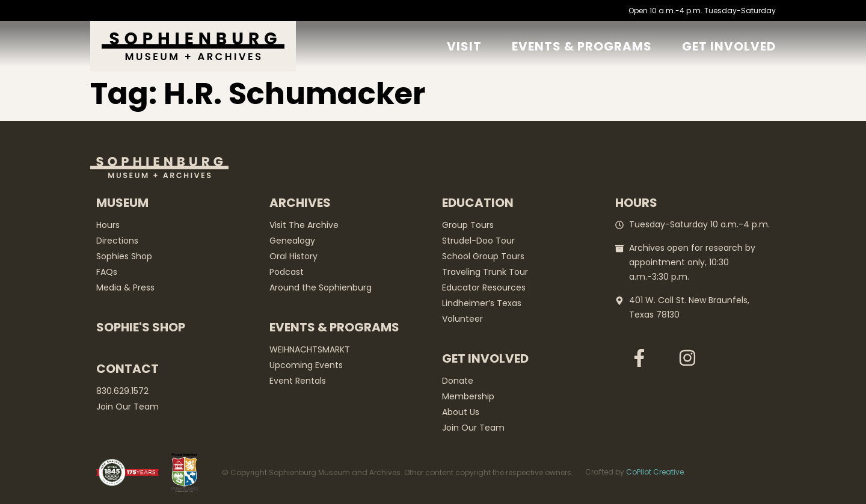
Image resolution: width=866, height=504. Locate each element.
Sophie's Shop (141, 327)
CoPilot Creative (655, 472)
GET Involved (729, 46)
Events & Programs (582, 46)
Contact (127, 369)
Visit (464, 46)
